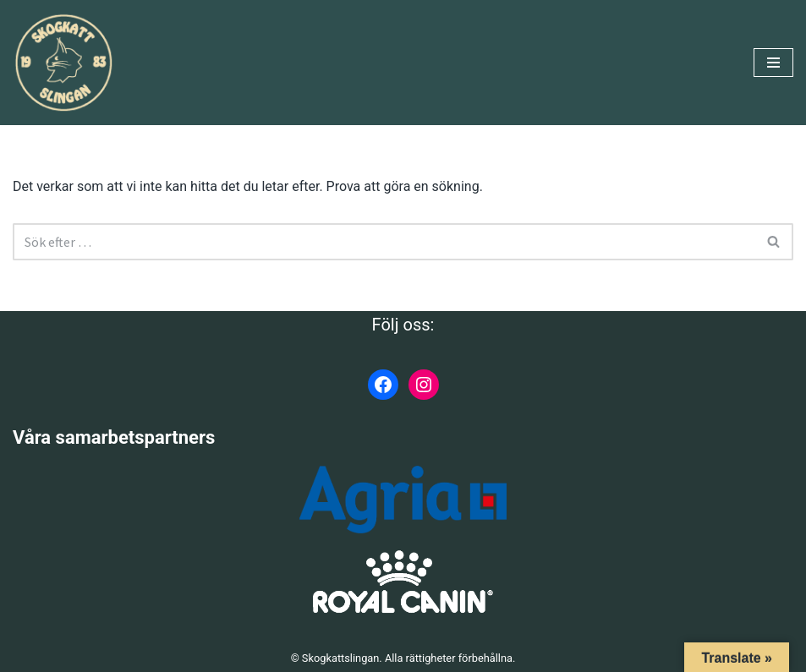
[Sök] (384, 242)
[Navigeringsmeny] (773, 63)
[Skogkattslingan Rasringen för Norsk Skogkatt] (63, 63)
